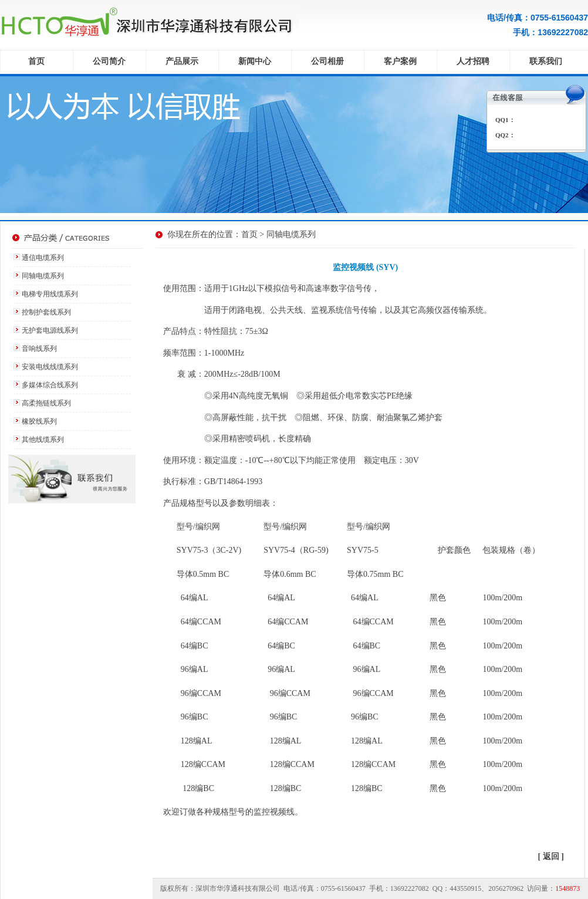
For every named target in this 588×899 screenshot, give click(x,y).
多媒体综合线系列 (50, 385)
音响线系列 (39, 349)
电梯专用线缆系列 (50, 294)
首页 (36, 61)
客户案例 (400, 61)
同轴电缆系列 (43, 276)
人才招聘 (473, 61)
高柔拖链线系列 (46, 403)
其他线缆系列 (43, 440)
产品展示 (182, 61)
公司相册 (327, 61)
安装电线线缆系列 (50, 367)
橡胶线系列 (39, 421)
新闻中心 (255, 61)
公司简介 (109, 61)
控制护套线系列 (46, 312)
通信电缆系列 (43, 258)
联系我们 (546, 61)
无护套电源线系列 (50, 330)
